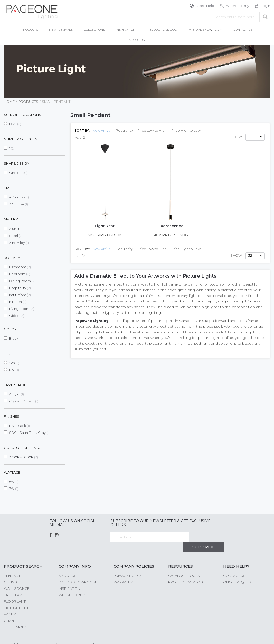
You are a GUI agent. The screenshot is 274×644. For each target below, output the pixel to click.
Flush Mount (16, 617)
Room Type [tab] (14, 258)
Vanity (10, 604)
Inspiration (69, 578)
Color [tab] (10, 329)
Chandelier (15, 611)
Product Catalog (186, 572)
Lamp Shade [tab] (15, 385)
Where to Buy (238, 6)
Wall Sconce (17, 578)
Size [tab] (8, 188)
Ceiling (10, 572)
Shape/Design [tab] (17, 163)
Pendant (12, 566)
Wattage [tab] (12, 472)
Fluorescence (170, 226)
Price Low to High (152, 130)
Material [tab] (12, 219)
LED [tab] (7, 354)
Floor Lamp (15, 591)
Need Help (205, 6)
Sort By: (82, 130)
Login (266, 6)
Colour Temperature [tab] (24, 448)
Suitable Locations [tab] (22, 115)
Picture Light (16, 598)
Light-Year (105, 226)
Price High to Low (186, 130)
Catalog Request (185, 566)
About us (68, 566)
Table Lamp (14, 585)
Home (9, 102)
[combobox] (241, 17)
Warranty (123, 572)
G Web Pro (261, 636)
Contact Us (234, 566)
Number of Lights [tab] (21, 139)
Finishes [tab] (12, 416)
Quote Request (238, 572)
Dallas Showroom (77, 572)
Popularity (124, 130)
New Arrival (102, 130)
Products (28, 102)
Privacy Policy (128, 566)
